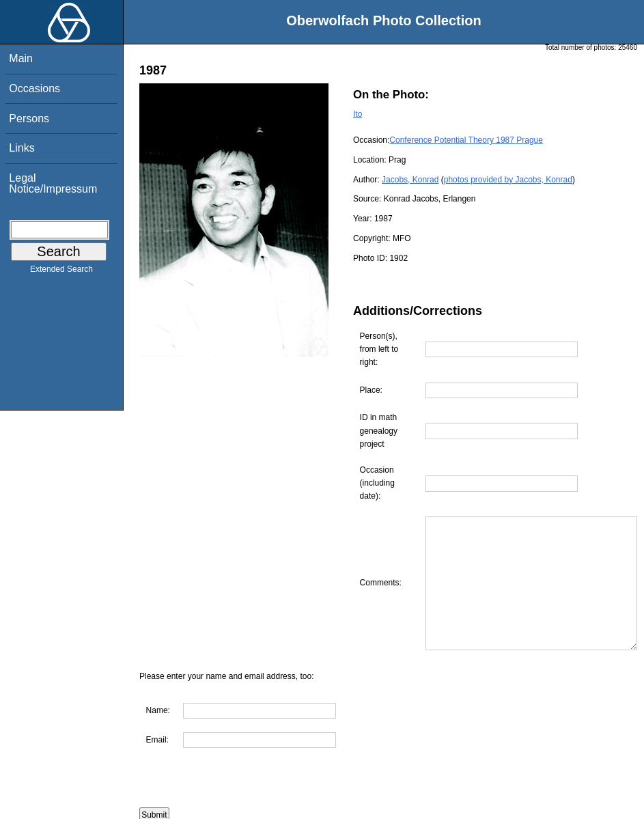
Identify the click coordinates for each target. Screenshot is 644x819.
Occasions (34, 88)
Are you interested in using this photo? (223, 812)
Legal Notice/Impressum (53, 183)
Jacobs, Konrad (410, 180)
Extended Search (61, 272)
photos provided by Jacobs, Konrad (508, 180)
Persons (29, 119)
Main (21, 58)
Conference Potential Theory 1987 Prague (466, 140)
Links (22, 148)
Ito (358, 114)
